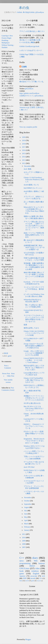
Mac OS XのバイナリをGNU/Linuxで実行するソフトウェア (34, 408)
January (27, 530)
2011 (24, 534)
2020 (24, 137)
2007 (24, 547)
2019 (24, 140)
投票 (25, 325)
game (10, 356)
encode (33, 578)
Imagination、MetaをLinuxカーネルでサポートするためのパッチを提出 (34, 441)
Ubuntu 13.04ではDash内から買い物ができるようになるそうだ (34, 380)
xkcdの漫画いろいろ (31, 185)
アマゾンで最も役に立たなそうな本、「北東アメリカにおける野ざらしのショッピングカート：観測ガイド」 (34, 226)
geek (33, 581)
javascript (34, 576)
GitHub (19, 12)
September (28, 504)
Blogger (28, 639)
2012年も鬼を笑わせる (32, 403)
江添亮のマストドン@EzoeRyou (31, 96)
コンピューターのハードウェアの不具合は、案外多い (34, 289)
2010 (24, 538)
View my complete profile (28, 127)
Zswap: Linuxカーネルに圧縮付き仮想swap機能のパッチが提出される (34, 346)
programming (25, 563)
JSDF (25, 578)
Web (36, 561)
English (36, 573)
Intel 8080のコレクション (33, 188)
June (26, 514)
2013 (24, 160)
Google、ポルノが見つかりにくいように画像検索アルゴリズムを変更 (34, 353)
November (28, 498)
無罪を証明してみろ (31, 328)
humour (42, 563)
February (27, 527)
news (22, 561)
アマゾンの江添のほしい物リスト (32, 31)
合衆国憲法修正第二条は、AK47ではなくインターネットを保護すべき (34, 247)
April (26, 520)
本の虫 (24, 8)
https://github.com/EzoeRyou (29, 93)
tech (43, 576)
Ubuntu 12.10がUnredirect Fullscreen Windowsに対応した (34, 180)
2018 (24, 144)
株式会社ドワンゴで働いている (31, 82)
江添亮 (24, 67)
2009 (24, 541)
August (27, 507)
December (28, 166)
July (26, 511)
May (26, 517)
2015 (24, 154)
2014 (24, 157)
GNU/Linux (24, 568)
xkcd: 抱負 (27, 169)
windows (35, 571)
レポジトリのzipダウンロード (31, 50)
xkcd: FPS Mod (29, 467)
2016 (24, 150)
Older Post (11, 376)
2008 (24, 544)
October (27, 501)
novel (27, 581)
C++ (22, 558)
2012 (24, 163)
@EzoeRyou (40, 12)
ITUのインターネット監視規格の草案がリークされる (34, 434)
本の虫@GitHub (29, 12)
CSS (40, 578)
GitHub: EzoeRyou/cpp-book (29, 46)
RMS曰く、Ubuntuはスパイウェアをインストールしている (34, 426)
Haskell (39, 581)
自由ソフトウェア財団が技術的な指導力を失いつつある (34, 235)
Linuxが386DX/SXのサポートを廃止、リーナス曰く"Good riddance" (34, 360)
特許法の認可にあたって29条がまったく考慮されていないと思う (34, 368)
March (27, 524)
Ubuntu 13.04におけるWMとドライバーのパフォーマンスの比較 (34, 333)
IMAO (32, 566)
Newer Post (6, 374)
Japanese (22, 576)
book (21, 571)
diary (35, 558)
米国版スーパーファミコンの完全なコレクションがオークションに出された (34, 398)
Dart (21, 581)
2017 (24, 147)
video (37, 568)
